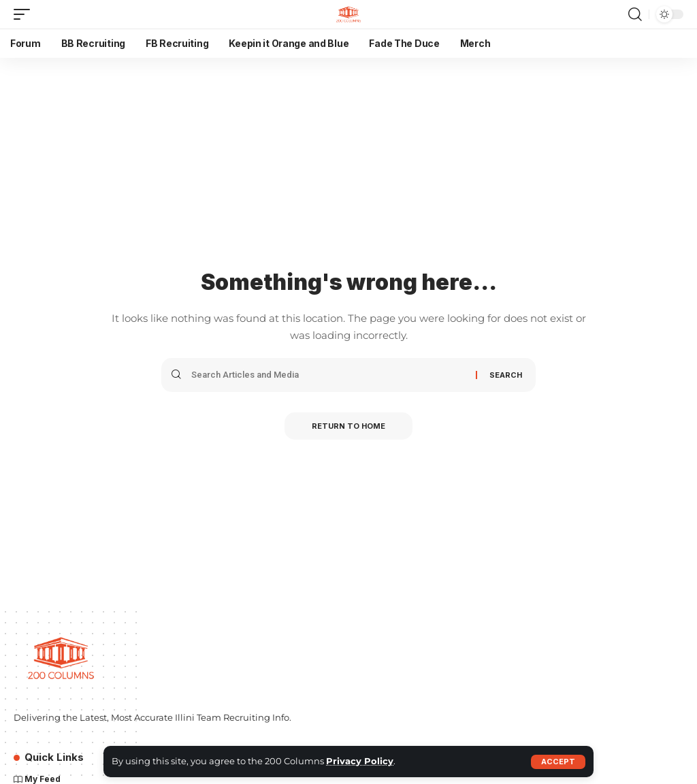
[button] (558, 762)
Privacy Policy (360, 761)
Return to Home (348, 426)
